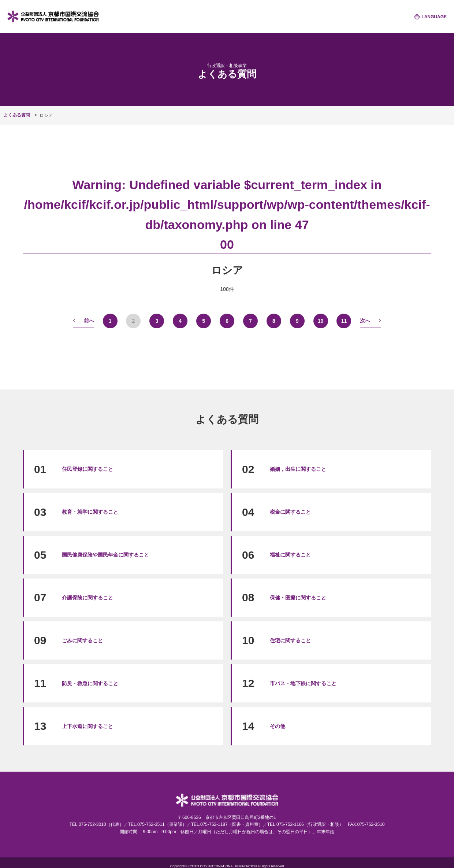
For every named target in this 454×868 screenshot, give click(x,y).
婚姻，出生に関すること (298, 469)
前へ (89, 320)
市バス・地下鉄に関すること (303, 683)
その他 (278, 726)
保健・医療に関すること (298, 597)
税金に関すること (290, 511)
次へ (365, 320)
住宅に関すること (290, 640)
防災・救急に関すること (90, 683)
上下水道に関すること (88, 726)
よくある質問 (17, 115)
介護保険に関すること (88, 597)
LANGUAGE (434, 17)
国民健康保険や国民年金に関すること (105, 554)
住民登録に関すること (88, 469)
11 (344, 321)
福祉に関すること (290, 554)
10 (321, 321)
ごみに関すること (82, 640)
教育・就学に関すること (90, 511)
